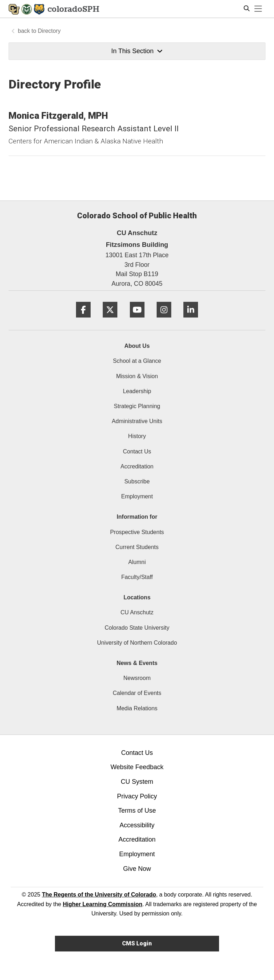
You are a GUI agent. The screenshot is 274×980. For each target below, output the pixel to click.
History (137, 436)
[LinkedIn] (191, 320)
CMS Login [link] (137, 943)
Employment (137, 496)
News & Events (137, 663)
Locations (137, 597)
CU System (137, 782)
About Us (137, 346)
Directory (49, 31)
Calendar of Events (137, 693)
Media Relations (137, 708)
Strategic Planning (137, 406)
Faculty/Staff (137, 577)
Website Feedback (137, 767)
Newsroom (137, 678)
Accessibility (137, 825)
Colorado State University (137, 628)
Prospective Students (137, 532)
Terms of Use (137, 811)
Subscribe (137, 481)
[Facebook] (83, 320)
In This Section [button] (137, 51)
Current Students (137, 547)
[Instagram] (164, 320)
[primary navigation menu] (258, 9)
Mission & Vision (137, 376)
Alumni (137, 562)
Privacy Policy (137, 796)
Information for (137, 517)
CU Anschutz (137, 612)
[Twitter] (110, 320)
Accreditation (137, 466)
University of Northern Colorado (137, 643)
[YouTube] (137, 320)
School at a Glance (137, 361)
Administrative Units (137, 421)
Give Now (137, 869)
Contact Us (137, 451)
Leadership (137, 391)
